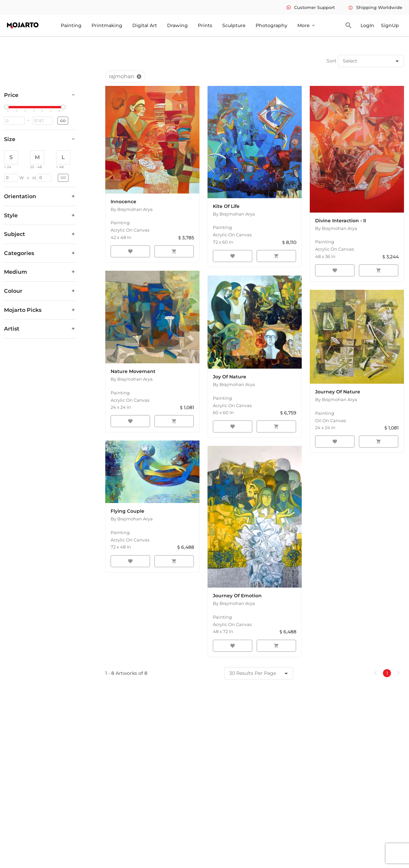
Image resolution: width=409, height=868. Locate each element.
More (307, 25)
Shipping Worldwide (375, 7)
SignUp (390, 25)
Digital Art (145, 25)
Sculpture (234, 25)
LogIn (367, 25)
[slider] (7, 107)
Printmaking (107, 25)
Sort (331, 61)
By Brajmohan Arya (132, 209)
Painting (71, 25)
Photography (271, 25)
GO (63, 121)
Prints (205, 25)
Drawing (177, 25)
